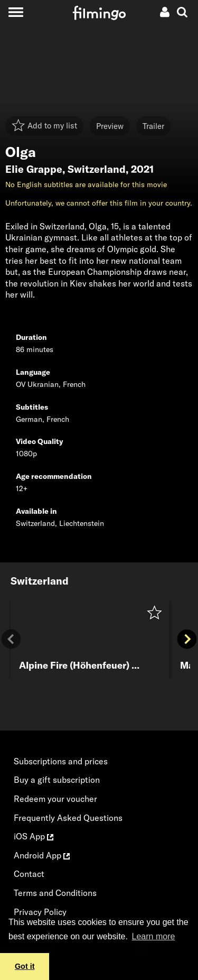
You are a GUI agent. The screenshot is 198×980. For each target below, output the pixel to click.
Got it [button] (25, 966)
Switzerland (97, 169)
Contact (29, 874)
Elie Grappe (34, 169)
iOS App (34, 836)
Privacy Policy (40, 912)
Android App (42, 855)
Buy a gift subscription (57, 780)
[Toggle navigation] (16, 12)
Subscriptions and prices (61, 761)
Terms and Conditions (55, 893)
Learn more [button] (154, 936)
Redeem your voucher (55, 799)
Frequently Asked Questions (68, 818)
